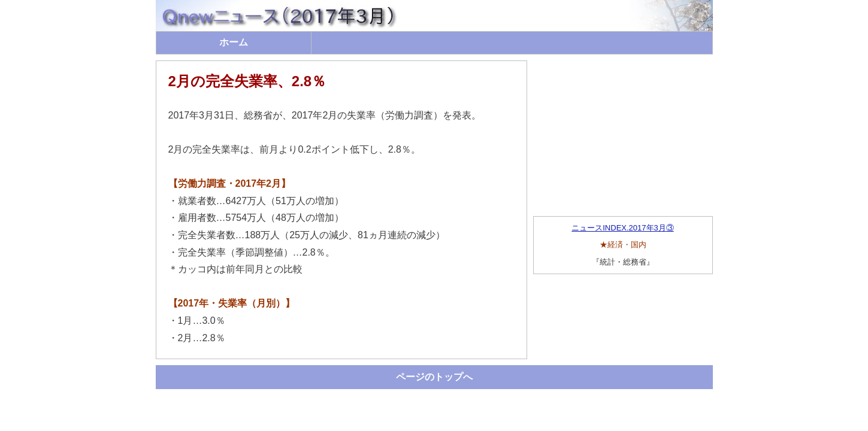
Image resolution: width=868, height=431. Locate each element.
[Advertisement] (623, 135)
